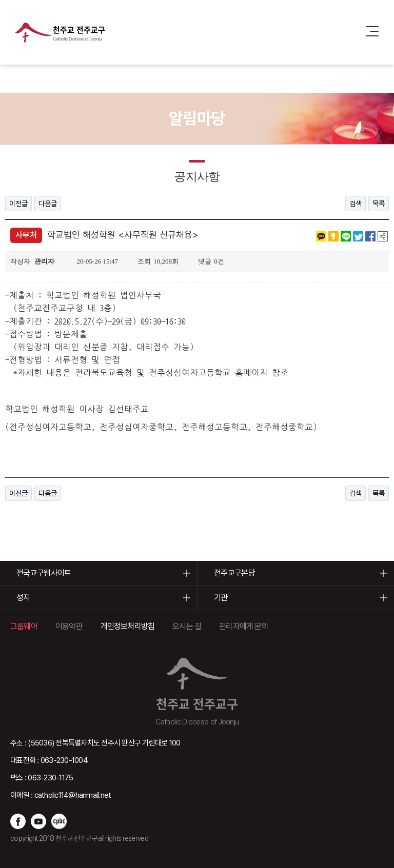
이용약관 (69, 626)
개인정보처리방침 (128, 626)
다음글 (48, 204)
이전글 (18, 204)
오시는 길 (187, 626)
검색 (356, 204)
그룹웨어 (24, 626)
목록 (379, 204)
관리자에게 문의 (244, 626)
